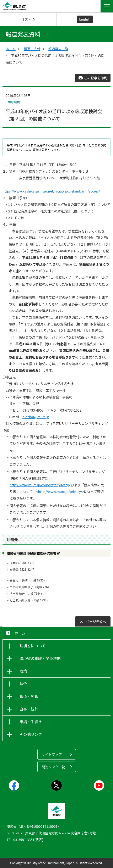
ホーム (11, 49)
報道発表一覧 (58, 49)
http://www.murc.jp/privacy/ (60, 491)
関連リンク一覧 (53, 767)
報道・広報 (32, 49)
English (85, 19)
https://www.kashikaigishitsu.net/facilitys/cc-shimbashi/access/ (51, 191)
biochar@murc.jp (36, 417)
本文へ (26, 19)
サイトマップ (52, 754)
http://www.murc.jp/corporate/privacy (39, 485)
